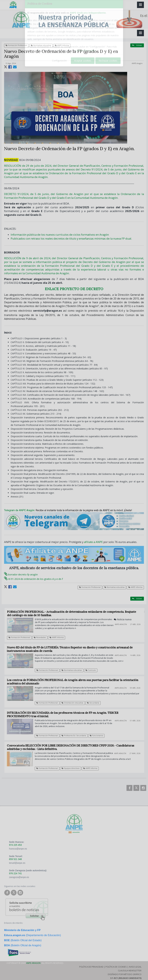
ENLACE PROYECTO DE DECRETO (74, 289)
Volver (137, 45)
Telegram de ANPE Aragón (19, 510)
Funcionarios (98, 736)
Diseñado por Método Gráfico (125, 974)
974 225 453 (15, 845)
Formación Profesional (16, 45)
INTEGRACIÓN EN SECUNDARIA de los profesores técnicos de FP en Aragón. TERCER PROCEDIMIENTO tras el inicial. (64, 714)
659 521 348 (15, 859)
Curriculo (92, 670)
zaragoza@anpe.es (19, 877)
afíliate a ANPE (93, 542)
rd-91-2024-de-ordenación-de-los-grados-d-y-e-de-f (33, 579)
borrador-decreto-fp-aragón (21, 574)
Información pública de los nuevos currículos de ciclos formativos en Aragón (60, 235)
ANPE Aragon (33, 963)
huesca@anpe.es (18, 849)
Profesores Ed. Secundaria (75, 736)
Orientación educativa (74, 703)
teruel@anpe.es (17, 863)
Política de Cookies (116, 967)
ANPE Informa (62, 45)
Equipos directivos (72, 768)
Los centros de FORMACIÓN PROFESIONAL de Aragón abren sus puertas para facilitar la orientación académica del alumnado (74, 682)
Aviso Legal (135, 967)
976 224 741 (15, 873)
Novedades (42, 637)
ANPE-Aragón (137, 63)
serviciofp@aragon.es (48, 311)
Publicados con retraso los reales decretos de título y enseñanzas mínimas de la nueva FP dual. (71, 238)
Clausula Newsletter (130, 971)
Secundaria (95, 703)
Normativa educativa (41, 45)
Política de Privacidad (91, 967)
